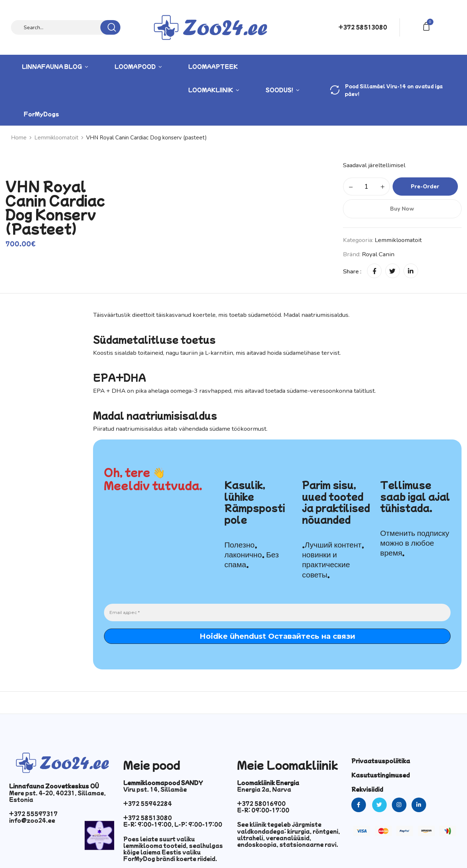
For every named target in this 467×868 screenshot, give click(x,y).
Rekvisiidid (367, 789)
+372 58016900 (261, 803)
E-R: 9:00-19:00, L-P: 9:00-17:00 (173, 824)
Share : (352, 271)
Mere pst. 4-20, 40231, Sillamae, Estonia (57, 796)
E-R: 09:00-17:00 (263, 810)
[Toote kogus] (366, 187)
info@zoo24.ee (32, 820)
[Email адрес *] (277, 612)
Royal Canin (378, 254)
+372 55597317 (33, 814)
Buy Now (402, 209)
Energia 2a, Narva (264, 789)
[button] (428, 26)
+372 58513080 (363, 27)
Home (19, 138)
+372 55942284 (148, 803)
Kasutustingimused (381, 775)
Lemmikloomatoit (56, 138)
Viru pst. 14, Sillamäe (155, 789)
